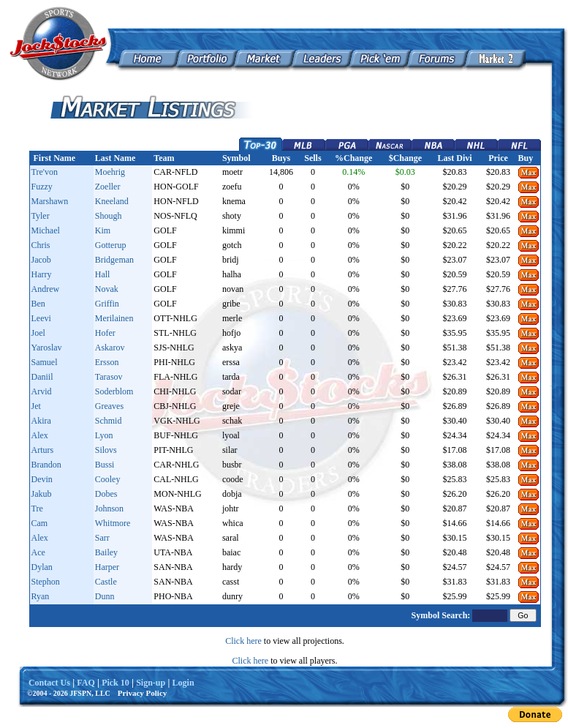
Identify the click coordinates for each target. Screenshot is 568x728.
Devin (42, 479)
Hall (103, 274)
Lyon (104, 435)
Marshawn (50, 201)
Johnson (109, 509)
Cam (40, 523)
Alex (40, 435)
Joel (38, 333)
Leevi (41, 318)
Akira (41, 421)
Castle (106, 582)
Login (183, 683)
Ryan (41, 596)
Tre (37, 509)
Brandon (46, 465)
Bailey (106, 552)
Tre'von (45, 172)
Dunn (105, 596)
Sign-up (151, 683)
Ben (38, 304)
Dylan (42, 567)
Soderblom (114, 391)
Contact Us (49, 683)
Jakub (42, 494)
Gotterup (111, 245)
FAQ (86, 683)
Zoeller (108, 187)
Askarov (110, 348)
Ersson (107, 362)
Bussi (105, 465)
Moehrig (110, 172)
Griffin (107, 304)
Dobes (106, 494)
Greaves (109, 406)
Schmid (109, 421)
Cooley (108, 479)
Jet (36, 406)
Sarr (102, 538)
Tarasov (109, 377)
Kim (103, 230)
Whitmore (113, 523)
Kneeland (112, 201)
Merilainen (114, 318)
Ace (38, 552)
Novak (107, 289)
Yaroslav (47, 348)
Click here (243, 641)
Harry (42, 274)
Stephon (46, 582)
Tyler (41, 216)
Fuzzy (42, 187)
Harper (107, 567)
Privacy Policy (143, 693)
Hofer (105, 333)
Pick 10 (116, 683)
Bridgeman (114, 260)
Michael (46, 230)
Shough (109, 216)
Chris (41, 245)
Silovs (106, 450)
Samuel (45, 362)
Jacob (41, 260)
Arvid (42, 391)
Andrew (46, 289)
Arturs (43, 450)
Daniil (42, 377)
